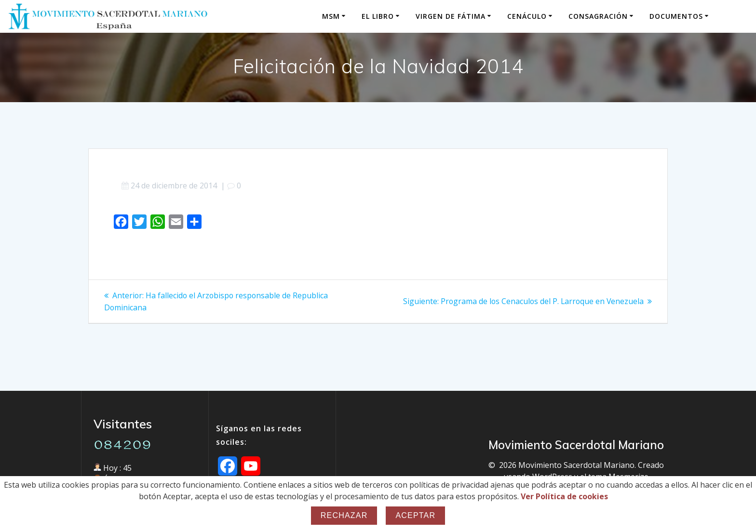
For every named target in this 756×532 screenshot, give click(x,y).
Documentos (676, 16)
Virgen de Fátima (451, 16)
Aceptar (415, 515)
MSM (331, 16)
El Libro (378, 16)
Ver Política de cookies (564, 496)
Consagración (598, 16)
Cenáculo (527, 16)
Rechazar (344, 515)
